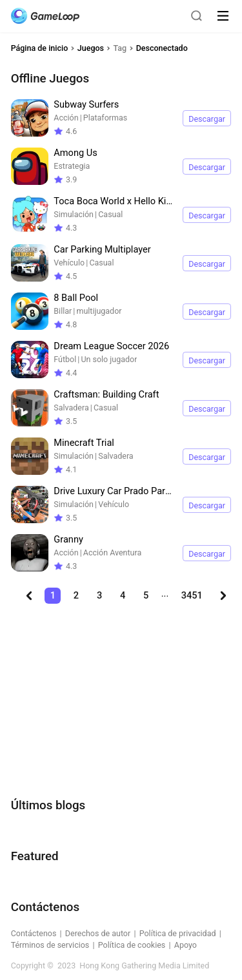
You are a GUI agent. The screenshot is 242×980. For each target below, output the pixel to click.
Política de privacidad (178, 933)
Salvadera (71, 408)
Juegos (91, 48)
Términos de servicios (50, 945)
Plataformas (105, 118)
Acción (66, 118)
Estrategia (72, 166)
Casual (110, 214)
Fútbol (65, 359)
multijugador (99, 311)
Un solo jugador (109, 359)
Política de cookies (132, 945)
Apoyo (186, 945)
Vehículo (69, 263)
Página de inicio (40, 48)
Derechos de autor (98, 933)
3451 (192, 595)
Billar (63, 311)
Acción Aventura (112, 552)
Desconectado (162, 48)
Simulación (74, 214)
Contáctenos (34, 933)
